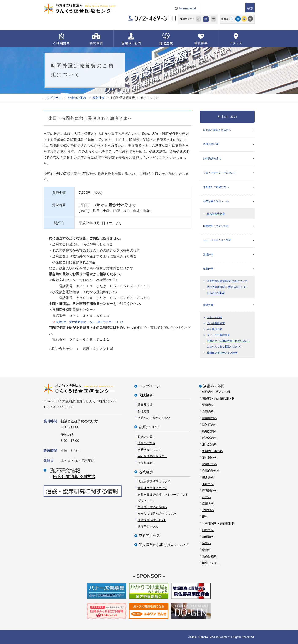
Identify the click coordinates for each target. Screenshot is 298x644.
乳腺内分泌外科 (212, 451)
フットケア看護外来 (218, 336)
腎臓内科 (208, 405)
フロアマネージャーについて (220, 173)
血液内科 (208, 411)
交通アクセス (149, 536)
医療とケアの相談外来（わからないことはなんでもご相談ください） (229, 345)
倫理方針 (144, 411)
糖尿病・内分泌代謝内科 (218, 398)
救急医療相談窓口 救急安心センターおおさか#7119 (228, 291)
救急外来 (98, 98)
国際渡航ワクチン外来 (216, 227)
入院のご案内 (147, 443)
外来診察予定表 (216, 214)
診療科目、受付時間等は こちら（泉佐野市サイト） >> (88, 322)
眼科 (205, 517)
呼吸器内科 (210, 438)
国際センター (211, 563)
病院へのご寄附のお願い (154, 418)
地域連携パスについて (152, 488)
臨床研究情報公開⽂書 (74, 476)
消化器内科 (210, 444)
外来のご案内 (77, 98)
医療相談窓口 (147, 463)
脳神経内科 (210, 425)
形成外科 (208, 484)
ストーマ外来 (215, 318)
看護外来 (208, 306)
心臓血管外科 (211, 471)
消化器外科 (210, 457)
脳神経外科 (210, 464)
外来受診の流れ (212, 159)
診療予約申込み (148, 527)
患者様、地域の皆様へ (152, 507)
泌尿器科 (208, 510)
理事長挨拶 (145, 405)
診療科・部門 (214, 386)
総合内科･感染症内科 (216, 392)
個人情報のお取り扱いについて (164, 545)
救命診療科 (210, 556)
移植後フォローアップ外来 (222, 354)
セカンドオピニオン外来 (217, 241)
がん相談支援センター (152, 456)
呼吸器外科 (210, 490)
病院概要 (146, 395)
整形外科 (208, 477)
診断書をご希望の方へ (216, 187)
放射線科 (208, 537)
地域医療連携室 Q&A (152, 520)
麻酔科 (207, 543)
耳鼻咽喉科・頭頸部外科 (218, 523)
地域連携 (146, 472)
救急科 (207, 550)
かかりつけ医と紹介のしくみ (157, 513)
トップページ (52, 98)
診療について (149, 427)
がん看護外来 (215, 330)
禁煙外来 (208, 255)
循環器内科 (210, 431)
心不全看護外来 (216, 324)
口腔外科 (208, 530)
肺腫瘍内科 (210, 418)
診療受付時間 (211, 144)
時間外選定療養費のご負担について (227, 282)
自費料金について (150, 450)
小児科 (207, 497)
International (187, 8)
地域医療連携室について (154, 482)
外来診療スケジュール (216, 202)
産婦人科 (208, 504)
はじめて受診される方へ (217, 130)
